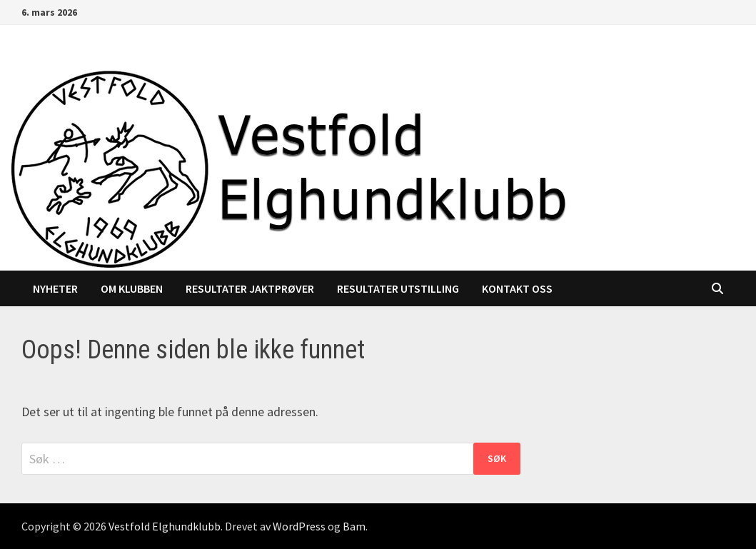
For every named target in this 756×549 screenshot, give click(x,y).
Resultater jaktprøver (250, 288)
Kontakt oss (517, 288)
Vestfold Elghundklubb (165, 526)
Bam (354, 526)
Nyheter (55, 288)
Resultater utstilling (398, 288)
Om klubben (132, 288)
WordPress (299, 526)
